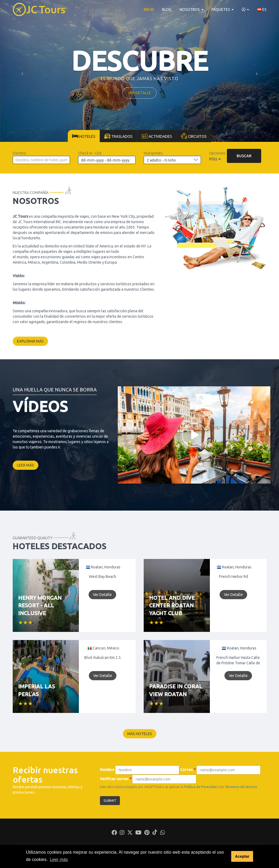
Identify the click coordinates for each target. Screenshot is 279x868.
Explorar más (30, 341)
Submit (110, 800)
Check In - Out (90, 153)
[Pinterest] (147, 833)
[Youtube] (138, 833)
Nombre (107, 770)
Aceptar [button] (242, 856)
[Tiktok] (155, 833)
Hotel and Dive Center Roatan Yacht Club (172, 605)
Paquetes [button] (223, 9)
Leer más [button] (59, 859)
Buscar (244, 156)
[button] (245, 9)
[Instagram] (122, 833)
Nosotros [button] (191, 9)
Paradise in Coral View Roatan (176, 690)
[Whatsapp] (163, 833)
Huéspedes (153, 153)
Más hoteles (140, 734)
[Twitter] (130, 833)
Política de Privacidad (200, 787)
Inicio (149, 9)
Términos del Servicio (241, 787)
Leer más (26, 465)
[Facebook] (114, 833)
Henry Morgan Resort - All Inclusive (40, 605)
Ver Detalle (102, 595)
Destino (19, 153)
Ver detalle (139, 93)
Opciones (217, 153)
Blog (167, 9)
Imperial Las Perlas (36, 690)
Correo (188, 770)
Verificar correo (116, 779)
